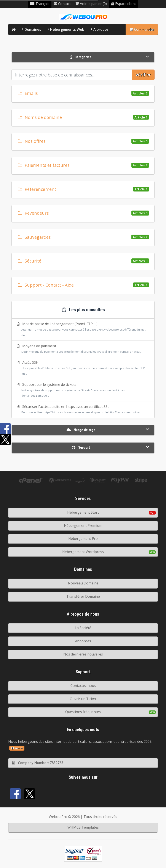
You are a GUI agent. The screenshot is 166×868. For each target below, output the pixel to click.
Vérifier (143, 75)
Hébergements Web (67, 29)
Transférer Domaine (83, 596)
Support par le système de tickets (83, 390)
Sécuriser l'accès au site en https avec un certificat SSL (83, 410)
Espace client (124, 4)
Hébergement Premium (83, 526)
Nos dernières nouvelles (83, 654)
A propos (101, 29)
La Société (83, 628)
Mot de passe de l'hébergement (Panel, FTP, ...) (83, 330)
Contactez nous (83, 686)
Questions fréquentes (83, 712)
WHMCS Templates (83, 827)
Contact (62, 4)
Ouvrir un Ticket (83, 699)
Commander (142, 29)
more (17, 748)
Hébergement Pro (83, 539)
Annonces (83, 641)
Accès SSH (83, 368)
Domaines (33, 29)
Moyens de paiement (83, 349)
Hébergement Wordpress (83, 552)
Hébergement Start (83, 512)
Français (40, 4)
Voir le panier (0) (91, 4)
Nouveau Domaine (83, 583)
